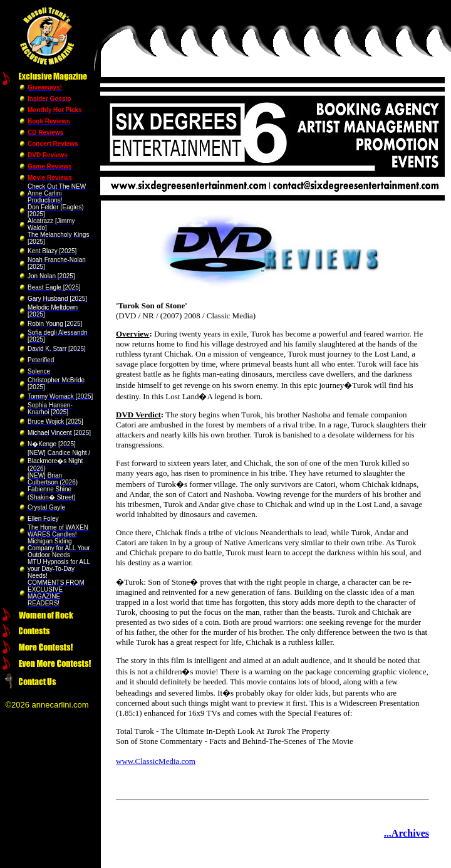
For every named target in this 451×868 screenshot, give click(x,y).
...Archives (407, 833)
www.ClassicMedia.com (156, 761)
